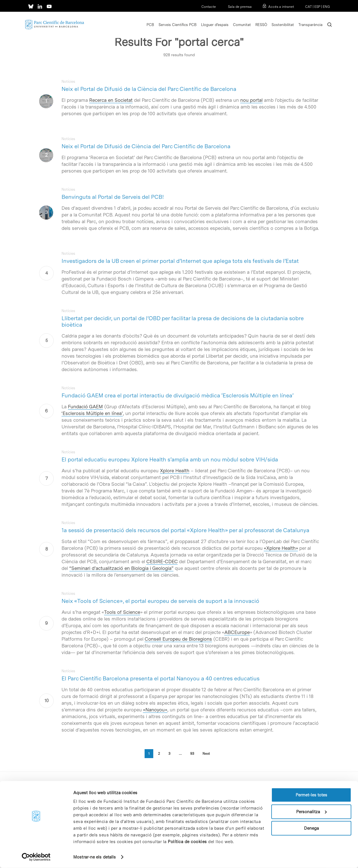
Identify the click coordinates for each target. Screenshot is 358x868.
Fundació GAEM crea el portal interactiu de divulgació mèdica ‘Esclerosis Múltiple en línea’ (177, 395)
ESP (317, 7)
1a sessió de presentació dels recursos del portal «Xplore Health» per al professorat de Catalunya (185, 530)
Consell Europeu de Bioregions (178, 639)
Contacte (209, 7)
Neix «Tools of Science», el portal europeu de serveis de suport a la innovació (160, 601)
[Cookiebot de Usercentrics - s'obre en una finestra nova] (36, 857)
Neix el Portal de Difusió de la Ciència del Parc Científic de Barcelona (149, 89)
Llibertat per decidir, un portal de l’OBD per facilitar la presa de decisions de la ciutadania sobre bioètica (183, 321)
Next (206, 754)
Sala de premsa (239, 7)
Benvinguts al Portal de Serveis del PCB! (113, 197)
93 (192, 754)
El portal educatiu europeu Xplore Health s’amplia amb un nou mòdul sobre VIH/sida (170, 459)
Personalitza (311, 812)
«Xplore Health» (281, 548)
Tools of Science (122, 612)
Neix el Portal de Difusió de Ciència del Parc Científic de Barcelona (146, 146)
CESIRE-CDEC (162, 562)
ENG (326, 7)
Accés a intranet (281, 7)
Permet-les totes (311, 795)
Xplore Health (175, 471)
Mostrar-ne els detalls (95, 857)
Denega (311, 828)
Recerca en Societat (111, 100)
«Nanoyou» (155, 710)
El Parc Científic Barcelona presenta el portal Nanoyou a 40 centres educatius (161, 678)
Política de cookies (187, 842)
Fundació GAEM (85, 407)
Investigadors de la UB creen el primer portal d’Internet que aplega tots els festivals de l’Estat (180, 261)
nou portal (251, 100)
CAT (308, 7)
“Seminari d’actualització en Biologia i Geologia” (121, 568)
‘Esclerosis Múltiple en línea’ (92, 413)
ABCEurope (237, 632)
